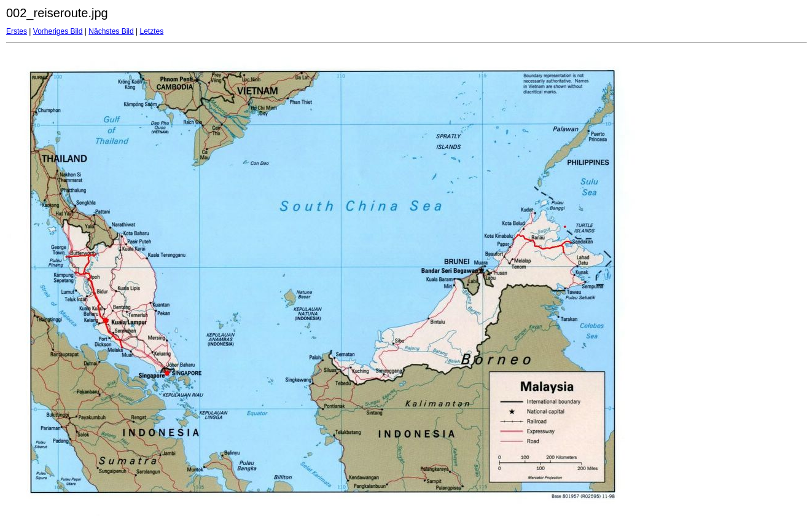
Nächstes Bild (111, 31)
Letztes (152, 31)
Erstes (17, 31)
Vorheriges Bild (58, 31)
